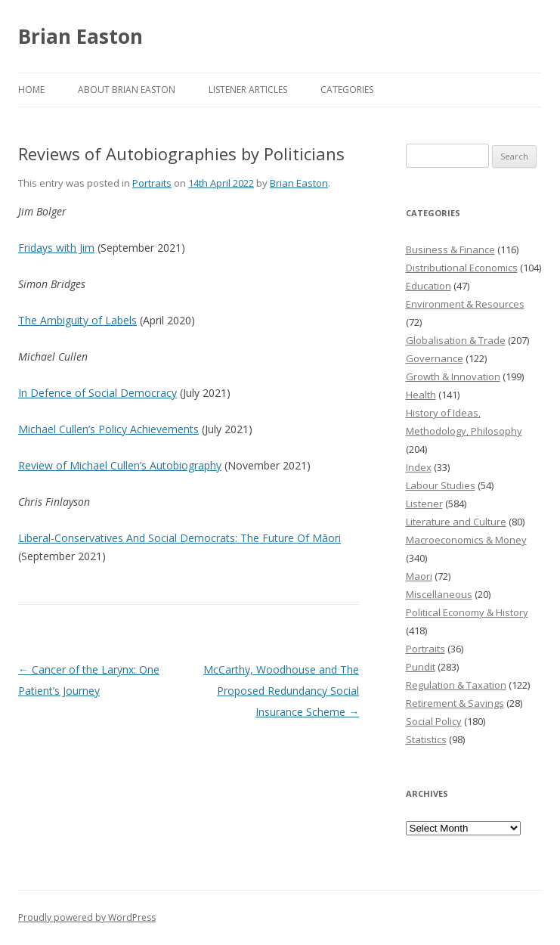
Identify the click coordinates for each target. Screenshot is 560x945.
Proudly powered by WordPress (87, 917)
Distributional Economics (462, 268)
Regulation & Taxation (456, 685)
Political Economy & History (467, 612)
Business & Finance (450, 249)
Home (31, 90)
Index (419, 467)
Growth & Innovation (453, 376)
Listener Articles (248, 90)
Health (421, 395)
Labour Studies (441, 485)
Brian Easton (80, 36)
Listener (424, 503)
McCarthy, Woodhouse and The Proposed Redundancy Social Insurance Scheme (281, 691)
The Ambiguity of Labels (77, 320)
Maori (419, 576)
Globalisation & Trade (456, 340)
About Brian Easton (127, 90)
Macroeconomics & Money (466, 540)
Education (429, 286)
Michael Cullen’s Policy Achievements (108, 429)
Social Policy (434, 721)
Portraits (152, 183)
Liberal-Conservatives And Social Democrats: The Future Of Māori (179, 538)
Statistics (426, 739)
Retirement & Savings (455, 703)
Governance (435, 358)
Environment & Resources (465, 304)
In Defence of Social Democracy (97, 393)
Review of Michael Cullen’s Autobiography (120, 465)
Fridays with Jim (56, 248)
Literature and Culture (456, 522)
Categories (347, 90)
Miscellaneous (439, 594)
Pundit (421, 667)
